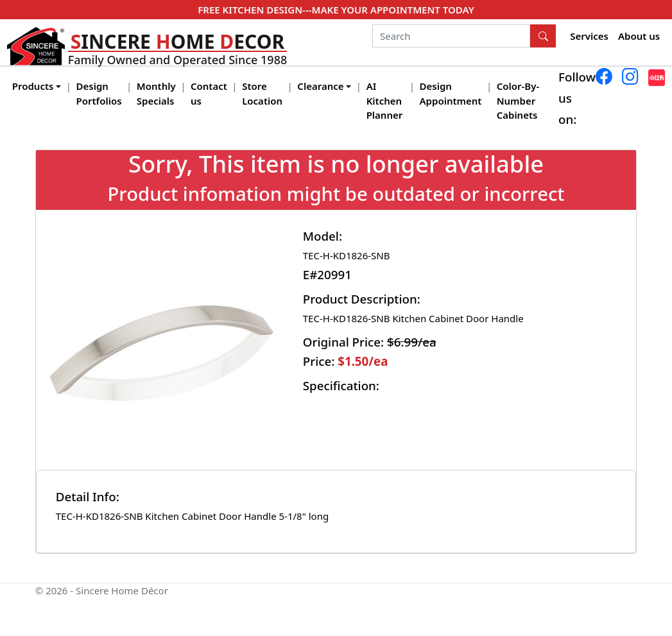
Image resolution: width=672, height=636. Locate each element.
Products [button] (33, 86)
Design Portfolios (99, 93)
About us (639, 36)
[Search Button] (543, 36)
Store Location (262, 93)
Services (589, 36)
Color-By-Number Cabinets (518, 100)
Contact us (209, 93)
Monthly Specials (156, 93)
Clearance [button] (320, 86)
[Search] (452, 36)
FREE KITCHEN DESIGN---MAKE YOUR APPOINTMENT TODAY (336, 10)
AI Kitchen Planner (385, 100)
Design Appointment (451, 93)
